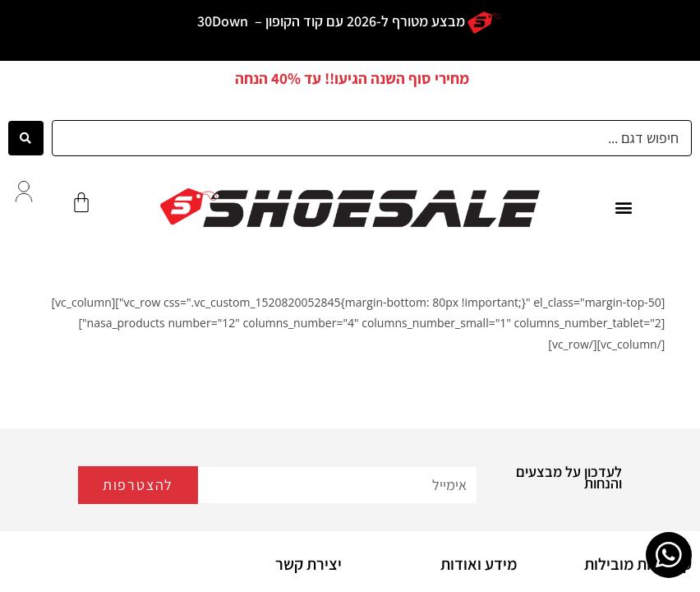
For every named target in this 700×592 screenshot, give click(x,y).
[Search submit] (26, 138)
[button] (623, 208)
